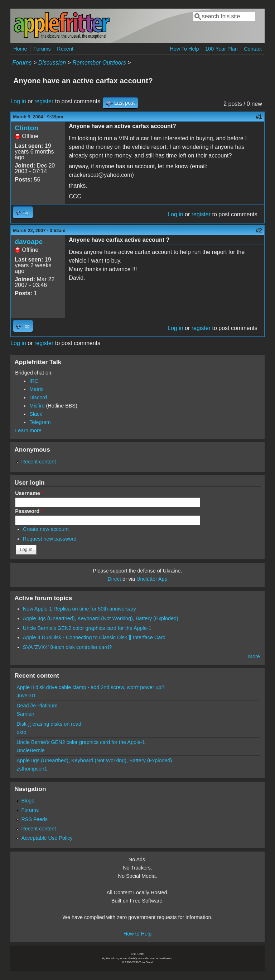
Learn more (28, 430)
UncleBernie (30, 750)
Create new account (46, 529)
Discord (38, 397)
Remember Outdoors (99, 63)
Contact (253, 49)
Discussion (52, 63)
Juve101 (26, 696)
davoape (29, 242)
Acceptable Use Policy (47, 838)
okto (21, 732)
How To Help (184, 49)
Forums (42, 49)
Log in (18, 101)
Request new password (50, 539)
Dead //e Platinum (37, 706)
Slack (36, 414)
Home (20, 49)
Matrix (36, 389)
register (44, 101)
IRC (34, 381)
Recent (65, 49)
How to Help (137, 934)
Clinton (26, 128)
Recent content (38, 462)
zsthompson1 (32, 769)
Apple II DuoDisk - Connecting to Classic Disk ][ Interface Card (94, 637)
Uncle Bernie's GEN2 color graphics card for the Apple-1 (87, 628)
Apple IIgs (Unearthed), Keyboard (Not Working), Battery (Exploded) (101, 618)
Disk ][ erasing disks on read (49, 724)
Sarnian (25, 714)
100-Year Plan (221, 49)
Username (29, 493)
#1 (259, 117)
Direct (114, 579)
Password (29, 511)
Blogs (28, 801)
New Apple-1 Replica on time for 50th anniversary (79, 609)
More (254, 656)
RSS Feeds (34, 819)
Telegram (40, 422)
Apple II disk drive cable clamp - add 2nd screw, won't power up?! (91, 687)
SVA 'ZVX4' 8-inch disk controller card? (67, 647)
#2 (259, 230)
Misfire (37, 406)
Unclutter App (152, 579)
